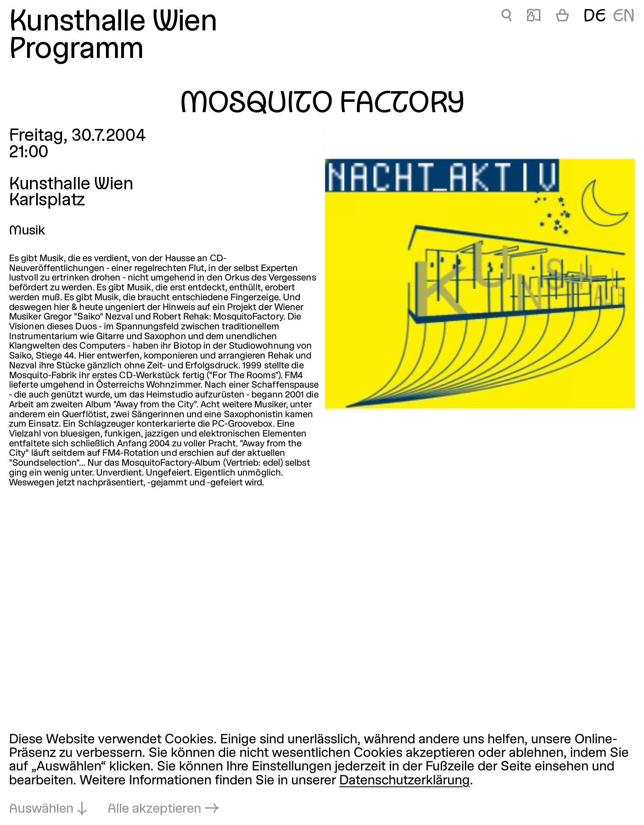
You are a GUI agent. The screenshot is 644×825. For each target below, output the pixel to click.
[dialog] (322, 774)
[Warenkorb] (562, 17)
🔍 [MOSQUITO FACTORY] (506, 17)
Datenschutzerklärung (405, 781)
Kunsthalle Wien (113, 23)
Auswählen (41, 809)
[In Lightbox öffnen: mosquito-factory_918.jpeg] (480, 284)
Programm (76, 50)
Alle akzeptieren (154, 809)
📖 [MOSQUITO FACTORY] (534, 17)
